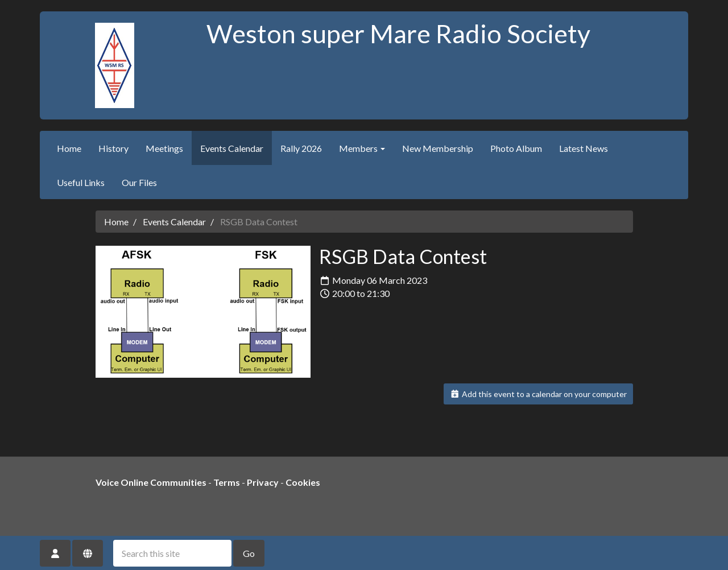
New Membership (438, 148)
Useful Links (81, 182)
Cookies (303, 482)
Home (69, 148)
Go (249, 553)
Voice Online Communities (151, 482)
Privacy (263, 482)
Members (362, 148)
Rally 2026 (301, 148)
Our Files (139, 182)
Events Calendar (232, 148)
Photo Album (516, 148)
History (113, 148)
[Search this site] (172, 553)
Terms (227, 482)
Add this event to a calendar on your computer (538, 394)
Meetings (164, 148)
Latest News (584, 148)
